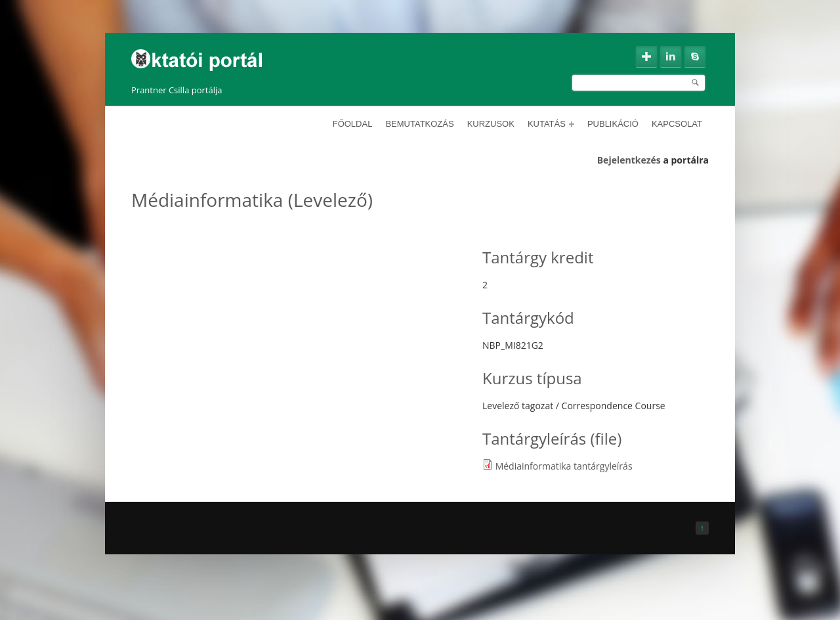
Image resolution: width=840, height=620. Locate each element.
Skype (695, 56)
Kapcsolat (677, 124)
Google (646, 56)
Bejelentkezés (629, 160)
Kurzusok (491, 124)
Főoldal (353, 124)
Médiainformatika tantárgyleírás (564, 466)
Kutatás (551, 124)
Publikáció (613, 124)
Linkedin (671, 56)
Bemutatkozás (419, 124)
